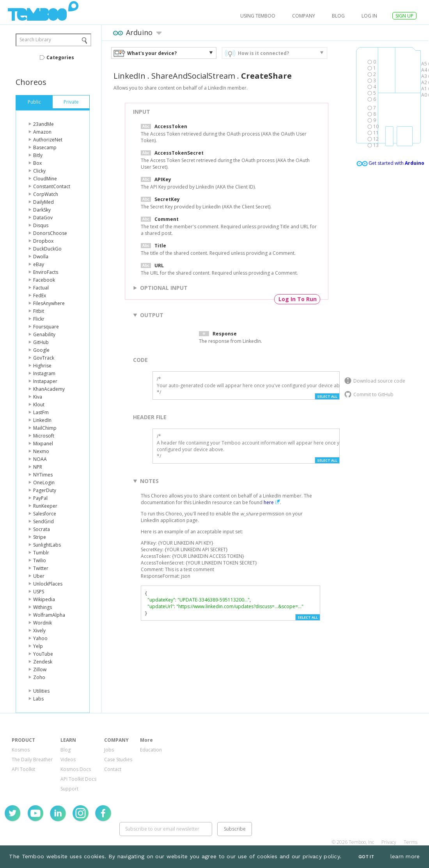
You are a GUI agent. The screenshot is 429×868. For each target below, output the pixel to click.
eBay (39, 264)
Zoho (39, 677)
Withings (43, 607)
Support (69, 789)
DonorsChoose (50, 233)
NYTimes (43, 475)
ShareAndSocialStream (193, 76)
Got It (366, 857)
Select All (327, 396)
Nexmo (41, 451)
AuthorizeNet (48, 140)
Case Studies (118, 759)
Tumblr (41, 553)
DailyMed (43, 202)
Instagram (44, 373)
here (269, 502)
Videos (68, 759)
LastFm (41, 412)
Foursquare (46, 327)
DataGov (43, 218)
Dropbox (43, 241)
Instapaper (45, 381)
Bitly (38, 155)
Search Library (35, 40)
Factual (41, 288)
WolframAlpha (49, 615)
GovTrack (44, 358)
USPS (39, 592)
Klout (39, 405)
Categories (60, 57)
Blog (338, 16)
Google (41, 350)
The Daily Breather (32, 759)
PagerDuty (45, 490)
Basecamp (45, 147)
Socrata (42, 529)
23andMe (43, 124)
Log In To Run (298, 299)
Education (151, 750)
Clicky (39, 171)
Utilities (41, 691)
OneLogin (44, 483)
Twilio (40, 560)
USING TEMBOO (258, 16)
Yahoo (40, 638)
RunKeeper (45, 506)
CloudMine (45, 179)
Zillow (40, 670)
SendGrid (43, 521)
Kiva (38, 397)
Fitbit (39, 311)
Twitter (41, 568)
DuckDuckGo (47, 249)
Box (37, 163)
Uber (39, 576)
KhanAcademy (49, 389)
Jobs (109, 750)
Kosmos (21, 750)
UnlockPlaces (48, 584)
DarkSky (42, 210)
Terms (410, 842)
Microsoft (44, 436)
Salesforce (45, 514)
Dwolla (41, 257)
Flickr (39, 319)
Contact (113, 769)
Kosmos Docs (76, 769)
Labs (38, 699)
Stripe (40, 537)
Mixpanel (43, 444)
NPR (38, 467)
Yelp (38, 646)
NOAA (40, 459)
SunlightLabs (47, 545)
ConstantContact (52, 186)
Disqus (41, 225)
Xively (39, 631)
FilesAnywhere (49, 303)
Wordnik (43, 623)
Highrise (42, 366)
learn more (405, 856)
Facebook (44, 280)
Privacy (389, 842)
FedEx (40, 296)
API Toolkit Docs (78, 779)
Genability (44, 334)
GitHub (41, 342)
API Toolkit (23, 769)
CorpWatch (46, 194)
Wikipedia (44, 599)
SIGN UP (404, 16)
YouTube (43, 654)
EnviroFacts (46, 272)
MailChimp (45, 428)
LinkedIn (42, 420)
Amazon (42, 132)
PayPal (40, 498)
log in (369, 16)
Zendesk (43, 662)
